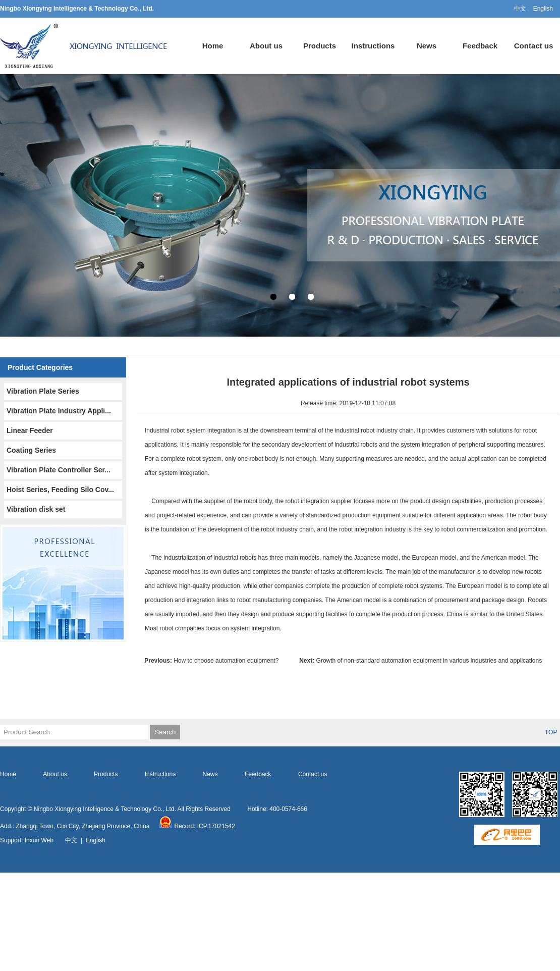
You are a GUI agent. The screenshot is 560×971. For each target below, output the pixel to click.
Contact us (534, 46)
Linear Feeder (30, 430)
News (427, 46)
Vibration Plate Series (43, 391)
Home (213, 46)
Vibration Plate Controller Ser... (59, 470)
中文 (520, 9)
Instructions (373, 46)
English (543, 9)
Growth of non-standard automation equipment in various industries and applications (421, 661)
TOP (551, 732)
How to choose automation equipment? (215, 661)
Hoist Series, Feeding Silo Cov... (60, 490)
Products (320, 46)
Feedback (480, 46)
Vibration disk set (36, 509)
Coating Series (31, 450)
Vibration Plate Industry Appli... (59, 411)
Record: (178, 826)
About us (266, 46)
